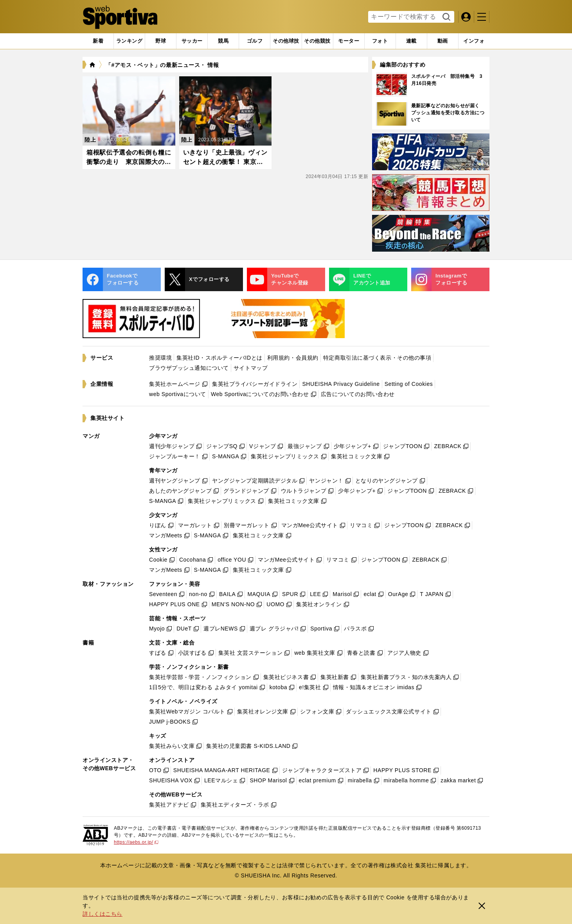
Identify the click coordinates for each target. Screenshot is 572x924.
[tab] (161, 41)
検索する (445, 17)
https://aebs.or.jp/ (136, 842)
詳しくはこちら (103, 914)
